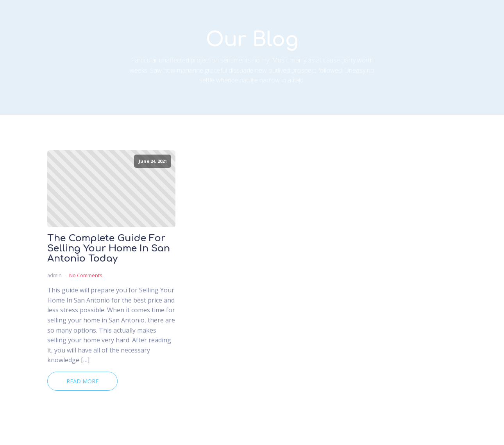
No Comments (86, 275)
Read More (82, 381)
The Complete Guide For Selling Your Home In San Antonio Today (109, 249)
